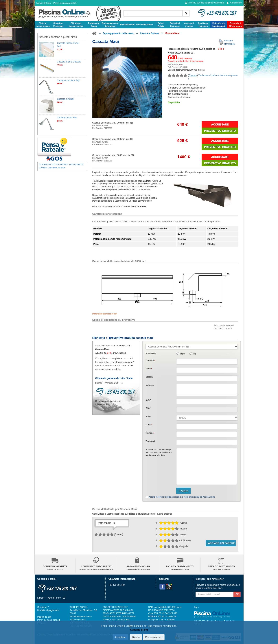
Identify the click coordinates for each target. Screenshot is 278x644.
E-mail (149, 425)
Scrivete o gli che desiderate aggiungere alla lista (159, 452)
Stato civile (151, 354)
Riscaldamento (127, 25)
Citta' (148, 408)
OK (237, 594)
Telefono (150, 433)
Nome (149, 369)
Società (149, 377)
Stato (148, 416)
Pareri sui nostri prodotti (65, 3)
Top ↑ (197, 607)
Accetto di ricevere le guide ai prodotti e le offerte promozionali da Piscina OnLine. (182, 497)
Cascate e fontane (149, 33)
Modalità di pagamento (48, 610)
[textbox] (207, 401)
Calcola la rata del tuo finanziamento (186, 61)
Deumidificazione (144, 25)
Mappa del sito (44, 3)
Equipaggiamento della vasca (118, 33)
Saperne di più (139, 630)
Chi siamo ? (43, 607)
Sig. (195, 354)
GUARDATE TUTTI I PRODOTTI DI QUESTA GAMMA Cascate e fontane (61, 166)
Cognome (150, 360)
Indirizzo (150, 385)
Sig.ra (183, 354)
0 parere (193, 75)
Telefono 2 (150, 441)
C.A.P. (148, 400)
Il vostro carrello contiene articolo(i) (205, 3)
